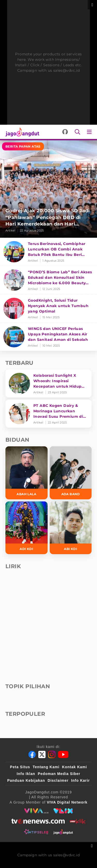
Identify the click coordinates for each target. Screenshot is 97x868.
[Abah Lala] (27, 473)
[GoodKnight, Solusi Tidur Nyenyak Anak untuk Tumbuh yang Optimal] (48, 309)
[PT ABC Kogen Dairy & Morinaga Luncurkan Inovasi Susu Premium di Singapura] (48, 414)
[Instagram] (52, 754)
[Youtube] (63, 754)
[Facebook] (32, 754)
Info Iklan (26, 774)
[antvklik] (78, 821)
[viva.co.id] (36, 811)
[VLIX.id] (63, 811)
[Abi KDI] (71, 528)
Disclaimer (58, 780)
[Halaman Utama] (21, 132)
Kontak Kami (75, 767)
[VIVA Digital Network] (67, 802)
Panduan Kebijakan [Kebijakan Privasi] (26, 780)
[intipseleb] (36, 832)
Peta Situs (20, 767)
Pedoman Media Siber (59, 774)
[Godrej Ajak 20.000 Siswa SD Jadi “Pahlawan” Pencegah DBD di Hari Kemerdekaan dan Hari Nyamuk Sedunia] (48, 189)
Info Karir (80, 780)
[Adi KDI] (27, 528)
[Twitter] (42, 754)
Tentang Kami (46, 767)
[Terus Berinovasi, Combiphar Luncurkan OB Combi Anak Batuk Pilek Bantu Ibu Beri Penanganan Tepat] (48, 252)
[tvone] (38, 821)
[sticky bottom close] (92, 845)
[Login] (65, 132)
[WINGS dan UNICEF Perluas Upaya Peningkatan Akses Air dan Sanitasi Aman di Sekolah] (48, 337)
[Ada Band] (71, 473)
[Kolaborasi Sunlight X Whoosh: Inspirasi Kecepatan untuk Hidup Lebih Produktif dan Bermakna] (48, 383)
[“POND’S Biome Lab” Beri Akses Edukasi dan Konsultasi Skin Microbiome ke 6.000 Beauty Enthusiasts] (48, 280)
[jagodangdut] (63, 832)
